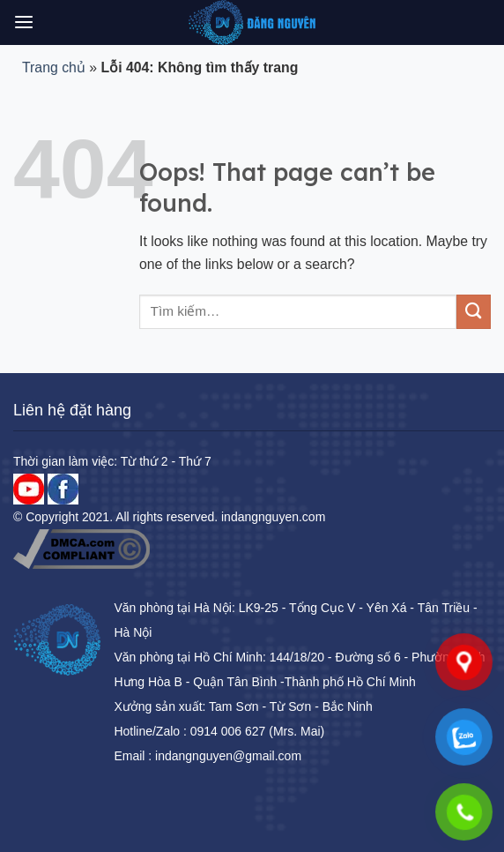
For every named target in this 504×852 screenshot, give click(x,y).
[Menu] (24, 22)
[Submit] (474, 312)
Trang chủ (54, 67)
